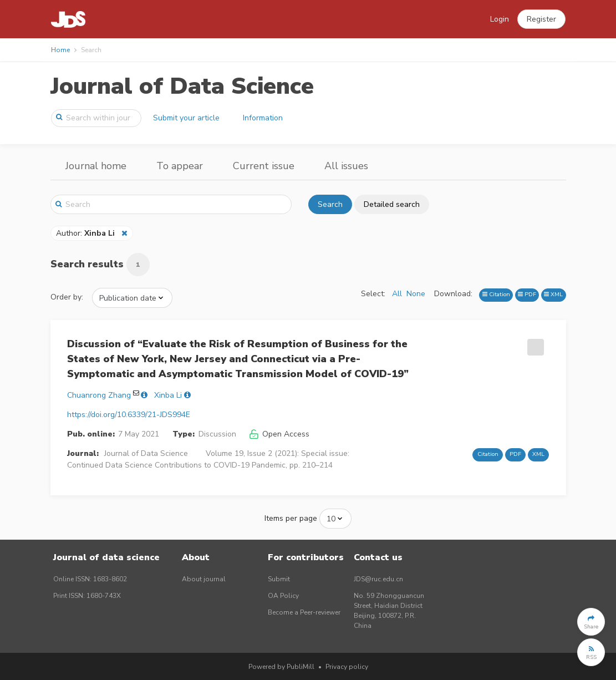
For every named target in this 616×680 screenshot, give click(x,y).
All (397, 294)
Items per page (291, 518)
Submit (279, 579)
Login (500, 19)
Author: (86, 233)
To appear (180, 166)
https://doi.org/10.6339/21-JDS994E (129, 415)
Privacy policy (347, 667)
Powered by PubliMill (281, 667)
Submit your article (186, 118)
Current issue (264, 166)
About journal (204, 579)
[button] (541, 19)
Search (330, 204)
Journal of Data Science (182, 86)
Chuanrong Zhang (99, 395)
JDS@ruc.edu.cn (378, 579)
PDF (527, 294)
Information (263, 118)
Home (60, 50)
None (416, 294)
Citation (496, 294)
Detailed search (392, 204)
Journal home (96, 166)
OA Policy (283, 596)
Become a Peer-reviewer (304, 612)
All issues (346, 166)
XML (553, 294)
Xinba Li (168, 395)
